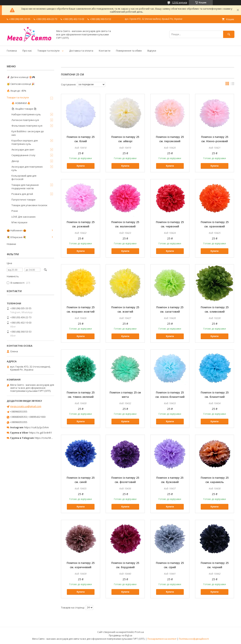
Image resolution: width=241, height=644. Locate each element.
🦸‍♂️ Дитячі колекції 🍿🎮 (21, 77)
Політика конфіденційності (194, 639)
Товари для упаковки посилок (29, 205)
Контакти (105, 51)
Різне (15, 211)
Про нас (27, 51)
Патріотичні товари (23, 200)
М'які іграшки (19, 222)
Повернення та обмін (129, 51)
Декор (15, 161)
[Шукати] (229, 34)
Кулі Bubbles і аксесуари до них (28, 133)
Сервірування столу (23, 155)
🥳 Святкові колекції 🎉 (21, 84)
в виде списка (233, 84)
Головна (12, 51)
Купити (81, 166)
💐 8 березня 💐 (16, 237)
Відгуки (152, 51)
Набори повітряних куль (26, 114)
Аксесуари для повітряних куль (27, 168)
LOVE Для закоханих (24, 217)
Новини (11, 244)
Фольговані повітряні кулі (27, 126)
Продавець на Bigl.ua (120, 635)
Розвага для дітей (22, 194)
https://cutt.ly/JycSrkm (36, 427)
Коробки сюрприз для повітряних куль (25, 142)
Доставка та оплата (81, 51)
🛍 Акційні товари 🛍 (24, 109)
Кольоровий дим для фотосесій (24, 177)
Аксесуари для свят (23, 150)
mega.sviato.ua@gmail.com (26, 406)
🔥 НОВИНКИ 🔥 (21, 103)
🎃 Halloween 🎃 (16, 230)
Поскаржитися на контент (162, 639)
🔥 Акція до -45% (16, 91)
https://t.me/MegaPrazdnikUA (52, 438)
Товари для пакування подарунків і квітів (25, 187)
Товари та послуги (48, 51)
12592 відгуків (179, 3)
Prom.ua (139, 632)
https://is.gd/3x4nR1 (41, 433)
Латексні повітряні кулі (25, 120)
